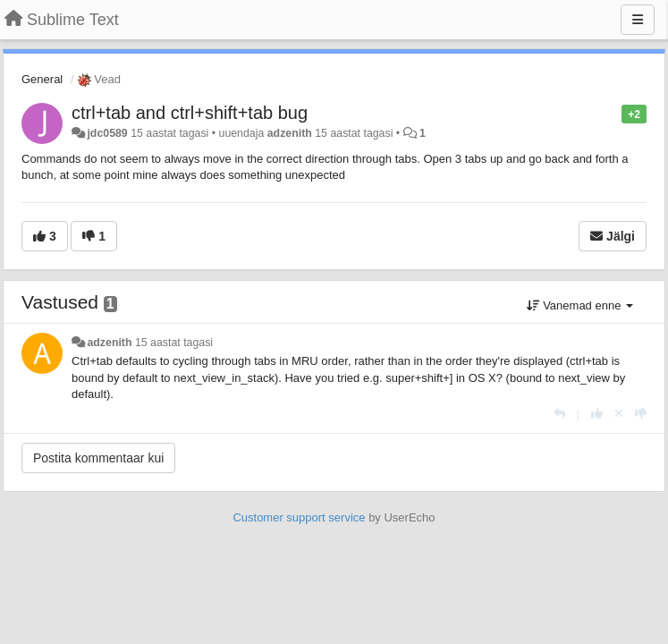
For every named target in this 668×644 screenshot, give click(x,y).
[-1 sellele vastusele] (641, 414)
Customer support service (299, 517)
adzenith (290, 133)
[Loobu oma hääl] (619, 414)
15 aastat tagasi (174, 343)
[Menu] (638, 20)
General (42, 79)
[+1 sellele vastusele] (597, 414)
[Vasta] (559, 414)
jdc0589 (107, 133)
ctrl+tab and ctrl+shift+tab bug (190, 113)
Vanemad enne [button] (580, 305)
